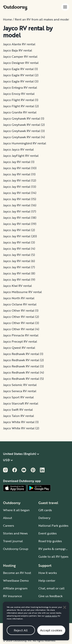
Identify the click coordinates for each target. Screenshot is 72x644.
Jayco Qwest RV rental (19, 348)
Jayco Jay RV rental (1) (19, 162)
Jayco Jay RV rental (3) (19, 242)
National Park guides (53, 526)
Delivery (44, 518)
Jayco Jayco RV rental (18, 149)
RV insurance (12, 596)
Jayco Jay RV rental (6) (19, 261)
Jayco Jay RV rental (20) (20, 236)
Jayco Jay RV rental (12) (20, 180)
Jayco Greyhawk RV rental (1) (24, 118)
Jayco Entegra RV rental (20, 87)
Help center (47, 581)
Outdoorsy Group (16, 549)
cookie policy (51, 619)
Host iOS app (13, 604)
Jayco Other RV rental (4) (21, 329)
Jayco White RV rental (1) (21, 422)
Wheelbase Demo (16, 581)
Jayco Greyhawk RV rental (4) (24, 137)
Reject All (21, 633)
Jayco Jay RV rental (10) (20, 168)
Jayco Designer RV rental (21, 63)
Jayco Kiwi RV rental (17, 286)
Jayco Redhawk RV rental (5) (23, 379)
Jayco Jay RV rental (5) (19, 255)
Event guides (48, 533)
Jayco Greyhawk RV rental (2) (24, 125)
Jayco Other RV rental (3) (21, 323)
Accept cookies (51, 633)
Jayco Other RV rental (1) (21, 310)
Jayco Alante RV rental (19, 44)
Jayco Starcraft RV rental (21, 403)
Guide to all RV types (53, 557)
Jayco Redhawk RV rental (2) (23, 360)
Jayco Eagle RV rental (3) (21, 81)
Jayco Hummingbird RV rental (25, 143)
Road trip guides (50, 541)
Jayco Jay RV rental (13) (20, 187)
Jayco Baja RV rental (18, 50)
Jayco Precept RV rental (20, 341)
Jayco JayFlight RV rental (21, 156)
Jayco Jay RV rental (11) (19, 174)
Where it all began (16, 510)
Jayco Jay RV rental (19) (20, 224)
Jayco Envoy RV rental (19, 94)
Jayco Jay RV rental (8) (19, 273)
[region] (36, 624)
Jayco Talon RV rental (19, 416)
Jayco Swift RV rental (18, 410)
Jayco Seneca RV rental (20, 391)
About (8, 518)
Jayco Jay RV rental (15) (20, 199)
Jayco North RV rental (19, 298)
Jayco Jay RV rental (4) (19, 249)
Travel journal (13, 541)
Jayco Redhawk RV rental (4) (24, 372)
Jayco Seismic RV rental (20, 385)
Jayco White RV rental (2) (21, 428)
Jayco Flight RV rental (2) (21, 106)
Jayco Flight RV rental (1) (21, 100)
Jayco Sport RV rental (18, 397)
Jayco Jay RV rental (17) (20, 211)
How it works (48, 573)
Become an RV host (17, 573)
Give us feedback (50, 596)
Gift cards (45, 510)
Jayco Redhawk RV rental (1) (23, 354)
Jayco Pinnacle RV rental (21, 335)
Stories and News (15, 533)
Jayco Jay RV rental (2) (19, 230)
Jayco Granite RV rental (20, 112)
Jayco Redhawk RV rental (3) (23, 366)
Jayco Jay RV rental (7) (19, 267)
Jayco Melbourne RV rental (22, 292)
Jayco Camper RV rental (20, 57)
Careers (9, 526)
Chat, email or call (51, 588)
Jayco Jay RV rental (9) (19, 280)
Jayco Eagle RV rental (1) (20, 69)
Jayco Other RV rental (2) (21, 317)
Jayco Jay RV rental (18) (20, 218)
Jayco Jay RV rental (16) (20, 205)
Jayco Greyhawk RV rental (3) (24, 131)
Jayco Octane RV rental (20, 304)
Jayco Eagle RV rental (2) (21, 75)
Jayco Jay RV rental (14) (20, 193)
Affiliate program (15, 588)
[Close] (65, 610)
